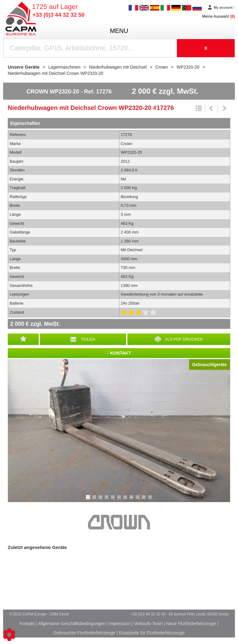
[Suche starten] (206, 48)
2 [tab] (95, 500)
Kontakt (27, 624)
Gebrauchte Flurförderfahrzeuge (84, 633)
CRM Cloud (59, 614)
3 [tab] (101, 500)
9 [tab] (139, 500)
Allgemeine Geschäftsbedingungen (72, 624)
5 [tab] (114, 500)
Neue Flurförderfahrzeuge (191, 624)
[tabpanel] (119, 431)
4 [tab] (108, 500)
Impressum (119, 624)
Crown (119, 522)
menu (119, 31)
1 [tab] (89, 500)
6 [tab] (120, 500)
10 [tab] (146, 500)
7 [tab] (126, 500)
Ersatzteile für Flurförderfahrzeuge (152, 633)
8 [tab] (132, 500)
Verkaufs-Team (148, 624)
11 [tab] (152, 500)
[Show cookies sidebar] (9, 635)
